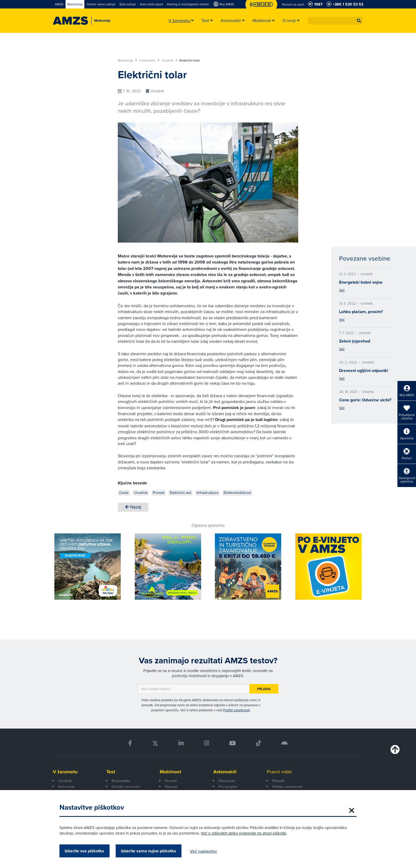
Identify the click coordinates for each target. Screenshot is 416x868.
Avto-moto (66, 787)
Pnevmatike (121, 781)
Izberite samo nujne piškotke (149, 851)
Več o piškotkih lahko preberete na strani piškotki (244, 833)
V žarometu (149, 60)
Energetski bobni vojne (361, 282)
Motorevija (127, 60)
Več (342, 290)
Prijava (264, 689)
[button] (359, 21)
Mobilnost (170, 772)
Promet (171, 781)
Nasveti (171, 787)
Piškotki (278, 781)
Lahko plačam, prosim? (361, 312)
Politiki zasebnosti (237, 710)
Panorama (227, 781)
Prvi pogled (228, 787)
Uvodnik (169, 60)
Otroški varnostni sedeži (126, 790)
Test (111, 772)
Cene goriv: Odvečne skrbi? (365, 400)
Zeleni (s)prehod (355, 341)
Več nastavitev (203, 851)
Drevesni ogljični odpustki (364, 371)
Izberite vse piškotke (84, 851)
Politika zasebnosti (287, 787)
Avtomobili (225, 772)
